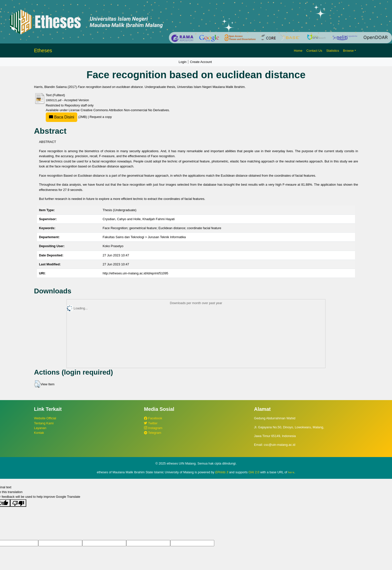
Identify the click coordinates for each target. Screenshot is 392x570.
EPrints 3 (222, 472)
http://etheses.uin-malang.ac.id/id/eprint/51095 (135, 273)
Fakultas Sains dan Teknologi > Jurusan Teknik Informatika (144, 237)
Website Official (45, 418)
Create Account (201, 62)
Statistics (333, 51)
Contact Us (314, 51)
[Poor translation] (18, 503)
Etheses (43, 50)
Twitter (151, 423)
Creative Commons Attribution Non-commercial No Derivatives (125, 110)
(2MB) (67, 117)
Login (183, 62)
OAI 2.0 (254, 472)
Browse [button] (348, 51)
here (291, 472)
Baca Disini (61, 117)
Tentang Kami (44, 423)
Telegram (153, 433)
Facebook (153, 418)
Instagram (153, 428)
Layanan (40, 428)
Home (298, 51)
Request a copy (101, 117)
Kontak (39, 433)
